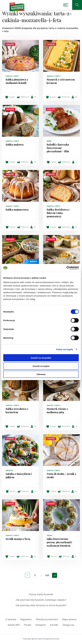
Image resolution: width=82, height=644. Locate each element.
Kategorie (41, 625)
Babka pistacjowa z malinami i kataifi (17, 81)
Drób (49, 141)
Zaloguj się (68, 625)
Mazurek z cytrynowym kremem (61, 81)
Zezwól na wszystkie (41, 358)
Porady (28, 625)
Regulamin (26, 619)
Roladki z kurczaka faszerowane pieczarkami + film (58, 148)
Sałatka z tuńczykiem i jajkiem (19, 476)
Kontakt (54, 625)
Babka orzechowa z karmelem (17, 411)
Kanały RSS (14, 625)
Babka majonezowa (17, 210)
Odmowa (41, 374)
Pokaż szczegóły (65, 349)
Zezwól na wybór (41, 366)
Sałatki (9, 470)
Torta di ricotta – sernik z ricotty (61, 476)
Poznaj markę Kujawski (41, 594)
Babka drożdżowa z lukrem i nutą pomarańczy (58, 213)
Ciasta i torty (12, 76)
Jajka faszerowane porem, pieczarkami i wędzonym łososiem (59, 542)
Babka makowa (15, 145)
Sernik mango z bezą (18, 539)
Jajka (49, 535)
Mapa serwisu (69, 619)
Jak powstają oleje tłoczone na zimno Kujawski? (41, 605)
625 (47, 575)
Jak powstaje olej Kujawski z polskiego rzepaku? (41, 600)
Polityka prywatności (47, 619)
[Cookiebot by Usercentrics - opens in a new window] (66, 268)
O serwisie (11, 619)
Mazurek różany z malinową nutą (57, 411)
